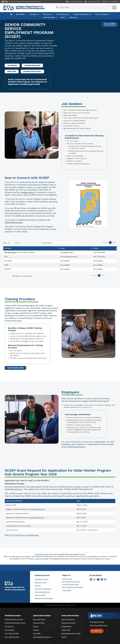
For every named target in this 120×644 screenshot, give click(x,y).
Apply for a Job (67, 578)
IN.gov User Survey (39, 618)
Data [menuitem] (64, 16)
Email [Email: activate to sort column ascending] (62, 247)
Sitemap (36, 629)
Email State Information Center (15, 622)
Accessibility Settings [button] (97, 621)
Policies (36, 625)
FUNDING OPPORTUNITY (32, 70)
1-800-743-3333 (41, 558)
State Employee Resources (42, 636)
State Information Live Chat (14, 618)
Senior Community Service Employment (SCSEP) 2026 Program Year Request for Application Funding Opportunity (27, 81)
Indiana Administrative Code (71, 632)
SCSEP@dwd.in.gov (37, 508)
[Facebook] (91, 578)
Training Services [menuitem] (63, 13)
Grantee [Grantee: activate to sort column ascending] (8, 247)
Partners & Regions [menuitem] (103, 13)
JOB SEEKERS (12, 64)
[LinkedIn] (102, 578)
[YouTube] (98, 578)
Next (114, 241)
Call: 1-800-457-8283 (12, 632)
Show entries (11, 242)
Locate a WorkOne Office (70, 583)
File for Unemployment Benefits (73, 586)
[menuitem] (11, 13)
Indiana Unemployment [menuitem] (82, 13)
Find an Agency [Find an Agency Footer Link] (10, 629)
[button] (74, 2)
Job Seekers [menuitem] (35, 13)
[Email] (105, 578)
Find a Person (9, 625)
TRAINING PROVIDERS (32, 64)
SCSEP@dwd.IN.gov (14, 221)
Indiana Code (66, 629)
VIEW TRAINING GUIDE (15, 367)
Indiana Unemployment (42, 591)
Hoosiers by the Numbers (43, 588)
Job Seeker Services (42, 578)
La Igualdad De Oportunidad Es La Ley (71, 553)
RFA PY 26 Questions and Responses (22, 534)
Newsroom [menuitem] (73, 16)
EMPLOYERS (12, 70)
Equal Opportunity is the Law (45, 553)
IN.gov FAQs (37, 632)
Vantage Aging (27, 191)
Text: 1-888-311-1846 (12, 636)
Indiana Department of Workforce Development (42, 7)
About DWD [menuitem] (21, 13)
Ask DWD (110, 23)
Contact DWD (67, 589)
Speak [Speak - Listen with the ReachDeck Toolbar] (96, 630)
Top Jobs (38, 584)
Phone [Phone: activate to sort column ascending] (96, 247)
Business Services (41, 581)
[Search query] (104, 7)
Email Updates (66, 625)
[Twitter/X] (94, 578)
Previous (105, 241)
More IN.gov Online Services (44, 597)
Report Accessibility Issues (99, 624)
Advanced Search (39, 622)
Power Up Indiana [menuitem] (51, 16)
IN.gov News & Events (69, 622)
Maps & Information (68, 618)
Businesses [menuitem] (48, 13)
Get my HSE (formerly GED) (71, 581)
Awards (64, 636)
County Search (60, 242)
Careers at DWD (40, 594)
